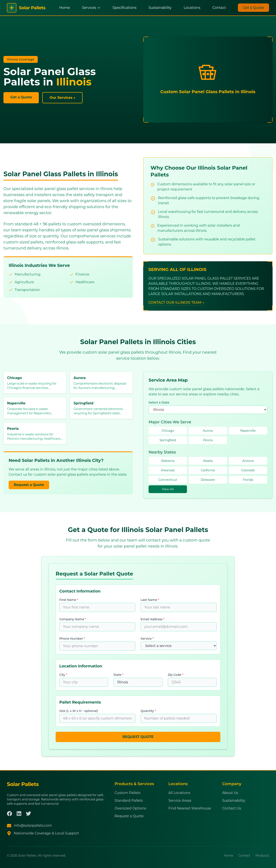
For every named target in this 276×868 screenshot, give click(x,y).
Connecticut (168, 480)
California (208, 470)
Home (65, 8)
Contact (219, 8)
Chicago (168, 431)
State (118, 675)
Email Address (153, 619)
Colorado (248, 470)
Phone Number (72, 639)
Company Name (73, 619)
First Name (69, 600)
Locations (192, 8)
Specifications (125, 8)
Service (147, 639)
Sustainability (160, 8)
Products (262, 856)
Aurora (208, 431)
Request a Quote (29, 485)
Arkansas (168, 470)
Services (91, 8)
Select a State (159, 402)
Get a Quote (254, 8)
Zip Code (176, 675)
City (63, 675)
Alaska (208, 461)
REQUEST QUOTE (138, 737)
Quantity (148, 711)
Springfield (168, 440)
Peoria (208, 440)
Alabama (168, 461)
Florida (248, 480)
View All (168, 489)
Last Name (150, 600)
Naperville (248, 431)
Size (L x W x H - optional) (79, 711)
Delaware (208, 480)
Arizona (248, 461)
